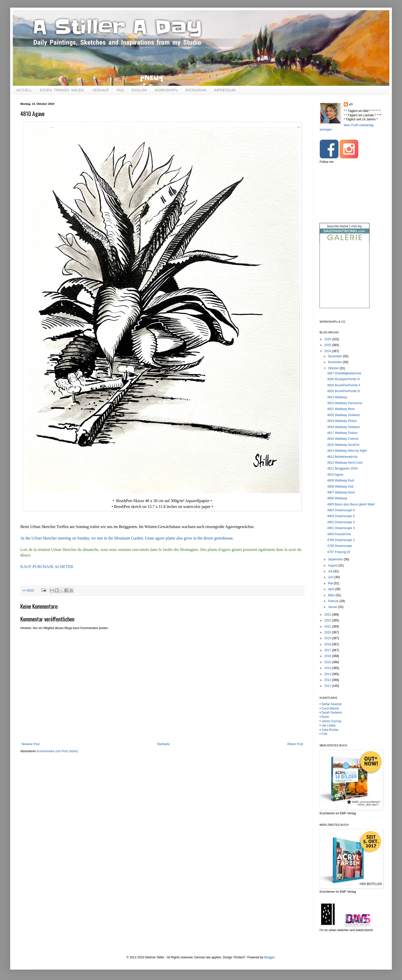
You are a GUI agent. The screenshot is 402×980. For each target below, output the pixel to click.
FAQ (120, 90)
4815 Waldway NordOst (343, 445)
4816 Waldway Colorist (343, 439)
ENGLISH (139, 90)
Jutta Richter (330, 730)
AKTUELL (24, 90)
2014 (328, 668)
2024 (328, 351)
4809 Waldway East (341, 480)
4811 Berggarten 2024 (342, 468)
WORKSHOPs (166, 90)
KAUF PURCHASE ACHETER (47, 567)
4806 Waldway (337, 498)
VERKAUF (101, 90)
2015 (328, 662)
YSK (324, 734)
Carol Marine (330, 708)
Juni (331, 577)
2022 (328, 620)
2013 (328, 674)
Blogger (269, 957)
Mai (331, 583)
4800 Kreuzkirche (339, 534)
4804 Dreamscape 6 (341, 510)
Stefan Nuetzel (332, 704)
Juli (331, 571)
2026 (328, 339)
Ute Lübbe (329, 726)
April (331, 589)
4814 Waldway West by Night (347, 451)
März (332, 595)
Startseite (163, 744)
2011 (328, 686)
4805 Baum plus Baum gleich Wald (351, 504)
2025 (328, 345)
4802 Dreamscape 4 (341, 522)
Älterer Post (295, 744)
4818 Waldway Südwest (343, 427)
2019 (328, 638)
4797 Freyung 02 (339, 552)
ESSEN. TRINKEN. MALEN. (62, 90)
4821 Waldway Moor (341, 409)
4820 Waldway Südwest (343, 415)
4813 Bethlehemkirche (342, 457)
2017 (328, 650)
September (336, 559)
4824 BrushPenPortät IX (344, 391)
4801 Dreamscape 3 (341, 528)
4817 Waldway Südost (342, 433)
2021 (328, 627)
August (333, 565)
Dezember (335, 356)
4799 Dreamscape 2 (341, 540)
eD (351, 104)
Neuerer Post (31, 744)
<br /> (344, 280)
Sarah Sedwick (332, 713)
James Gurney (332, 721)
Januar (333, 607)
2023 (328, 615)
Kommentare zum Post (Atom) (57, 751)
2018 (328, 644)
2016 (328, 656)
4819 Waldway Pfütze (342, 421)
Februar (334, 601)
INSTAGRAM (196, 90)
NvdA (325, 717)
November (335, 362)
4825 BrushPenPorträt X (344, 385)
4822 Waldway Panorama (345, 403)
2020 (328, 632)
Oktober (334, 368)
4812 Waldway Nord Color (345, 463)
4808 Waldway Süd (340, 487)
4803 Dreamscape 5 (341, 516)
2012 (328, 680)
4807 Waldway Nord (341, 492)
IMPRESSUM (225, 90)
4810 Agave (335, 475)
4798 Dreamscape (340, 546)
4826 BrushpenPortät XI (343, 379)
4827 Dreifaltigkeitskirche (344, 373)
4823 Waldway (337, 397)
